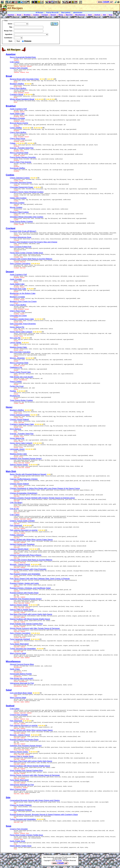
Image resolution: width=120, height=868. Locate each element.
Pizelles (13, 391)
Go (54, 24)
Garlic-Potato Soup (17, 841)
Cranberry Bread (17, 94)
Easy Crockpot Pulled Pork (21, 247)
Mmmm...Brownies (17, 358)
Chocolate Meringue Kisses (21, 182)
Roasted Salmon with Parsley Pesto (24, 593)
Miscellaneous (80, 15)
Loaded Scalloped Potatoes (21, 810)
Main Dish (69, 15)
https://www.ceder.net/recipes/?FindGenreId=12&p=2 (60, 857)
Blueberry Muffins (17, 84)
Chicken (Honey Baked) (19, 419)
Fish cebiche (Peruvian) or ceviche (24, 530)
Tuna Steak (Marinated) (19, 644)
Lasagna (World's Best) (19, 549)
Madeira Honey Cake (18, 347)
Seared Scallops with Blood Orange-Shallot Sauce (30, 619)
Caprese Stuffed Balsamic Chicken (24, 479)
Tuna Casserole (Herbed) (20, 639)
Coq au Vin (14, 509)
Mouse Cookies (16, 207)
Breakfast (27, 15)
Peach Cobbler (16, 382)
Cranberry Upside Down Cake (22, 319)
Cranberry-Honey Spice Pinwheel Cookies (27, 192)
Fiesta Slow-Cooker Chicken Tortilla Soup (26, 253)
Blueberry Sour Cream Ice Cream (23, 301)
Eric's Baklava (15, 429)
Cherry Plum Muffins (18, 88)
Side (104, 15)
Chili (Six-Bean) (16, 503)
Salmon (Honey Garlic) (19, 465)
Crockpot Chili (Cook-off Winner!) (23, 231)
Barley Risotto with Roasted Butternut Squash (28, 474)
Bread (19, 15)
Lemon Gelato (16, 342)
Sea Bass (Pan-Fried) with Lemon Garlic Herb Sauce (31, 614)
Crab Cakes (15, 62)
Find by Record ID (52, 13)
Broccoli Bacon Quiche (19, 123)
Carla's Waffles (16, 128)
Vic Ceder (59, 860)
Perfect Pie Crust (17, 386)
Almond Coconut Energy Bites (22, 664)
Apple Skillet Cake (17, 114)
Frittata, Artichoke (17, 535)
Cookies (36, 15)
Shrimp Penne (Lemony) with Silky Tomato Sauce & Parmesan (35, 628)
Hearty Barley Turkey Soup (21, 846)
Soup (110, 15)
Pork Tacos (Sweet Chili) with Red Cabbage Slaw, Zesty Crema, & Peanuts (40, 579)
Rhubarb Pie (15, 396)
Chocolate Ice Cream (18, 316)
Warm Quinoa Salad (18, 653)
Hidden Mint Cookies (18, 198)
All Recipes (40, 13)
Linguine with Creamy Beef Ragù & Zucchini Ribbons (31, 259)
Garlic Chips (15, 669)
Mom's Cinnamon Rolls (19, 153)
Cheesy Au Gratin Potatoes (21, 805)
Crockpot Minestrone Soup (21, 237)
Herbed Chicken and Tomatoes (22, 544)
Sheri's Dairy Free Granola (20, 162)
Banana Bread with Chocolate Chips (24, 79)
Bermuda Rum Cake (18, 289)
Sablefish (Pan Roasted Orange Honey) (26, 458)
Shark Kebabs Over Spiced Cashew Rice (26, 624)
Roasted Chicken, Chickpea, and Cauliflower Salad (30, 588)
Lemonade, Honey (17, 449)
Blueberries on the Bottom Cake (23, 293)
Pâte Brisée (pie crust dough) (22, 377)
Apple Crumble (16, 279)
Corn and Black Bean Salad (21, 693)
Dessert (53, 15)
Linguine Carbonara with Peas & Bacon (26, 555)
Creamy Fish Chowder (19, 68)
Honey (61, 15)
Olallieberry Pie (16, 367)
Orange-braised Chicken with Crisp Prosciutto (28, 569)
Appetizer (11, 15)
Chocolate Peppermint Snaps (22, 187)
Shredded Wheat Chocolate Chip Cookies (27, 217)
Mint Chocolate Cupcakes (20, 352)
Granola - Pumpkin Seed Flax (22, 148)
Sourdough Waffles (17, 168)
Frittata (13, 143)
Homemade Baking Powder (21, 674)
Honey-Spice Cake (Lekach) (21, 332)
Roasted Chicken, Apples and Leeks (24, 583)
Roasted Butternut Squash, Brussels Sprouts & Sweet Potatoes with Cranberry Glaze (44, 814)
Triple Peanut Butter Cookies (21, 221)
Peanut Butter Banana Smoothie (23, 157)
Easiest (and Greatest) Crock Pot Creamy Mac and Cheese (34, 242)
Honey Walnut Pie (17, 327)
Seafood (97, 15)
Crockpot (45, 15)
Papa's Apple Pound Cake (20, 372)
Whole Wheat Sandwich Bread (22, 99)
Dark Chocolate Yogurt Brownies (23, 324)
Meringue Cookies (17, 203)
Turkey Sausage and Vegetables (23, 649)
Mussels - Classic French (20, 564)
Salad (90, 15)
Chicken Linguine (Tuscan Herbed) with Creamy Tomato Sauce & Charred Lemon (42, 498)
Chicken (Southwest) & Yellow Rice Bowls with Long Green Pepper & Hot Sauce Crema (45, 488)
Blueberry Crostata (17, 118)
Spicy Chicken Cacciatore (20, 263)
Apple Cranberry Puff (18, 109)
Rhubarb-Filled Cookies (19, 212)
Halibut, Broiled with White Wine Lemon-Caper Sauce (31, 540)
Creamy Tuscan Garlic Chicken (22, 521)
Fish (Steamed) (16, 525)
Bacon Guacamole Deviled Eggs (23, 57)
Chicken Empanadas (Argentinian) (24, 493)
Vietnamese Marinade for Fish (22, 683)
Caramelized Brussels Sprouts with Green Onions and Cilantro (35, 800)
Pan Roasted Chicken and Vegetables (25, 574)
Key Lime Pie (15, 338)
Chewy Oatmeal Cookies (20, 178)
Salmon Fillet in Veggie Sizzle (22, 610)
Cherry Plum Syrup (17, 138)
